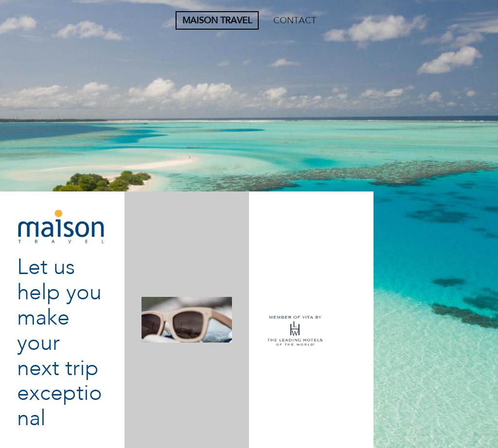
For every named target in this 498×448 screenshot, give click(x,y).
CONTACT (295, 20)
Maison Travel (217, 20)
